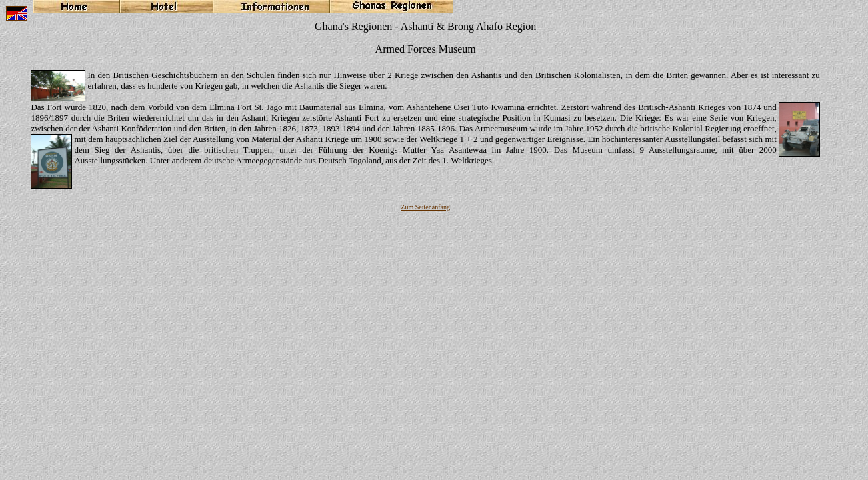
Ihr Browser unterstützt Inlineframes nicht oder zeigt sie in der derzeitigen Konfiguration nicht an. (434, 231)
